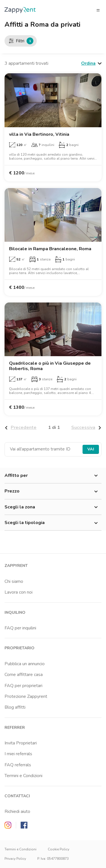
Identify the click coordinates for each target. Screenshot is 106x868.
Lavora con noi (19, 592)
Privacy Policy (15, 859)
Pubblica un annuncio (25, 664)
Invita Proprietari (21, 743)
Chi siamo (14, 581)
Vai (91, 449)
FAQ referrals (18, 765)
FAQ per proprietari (23, 686)
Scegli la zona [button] (53, 507)
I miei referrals (18, 754)
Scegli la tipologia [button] (53, 523)
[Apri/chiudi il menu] (98, 10)
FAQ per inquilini (20, 628)
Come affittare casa (24, 675)
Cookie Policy (59, 849)
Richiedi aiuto (17, 811)
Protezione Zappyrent (26, 696)
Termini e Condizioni (23, 776)
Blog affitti (15, 707)
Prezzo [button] (53, 491)
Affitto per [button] (53, 476)
